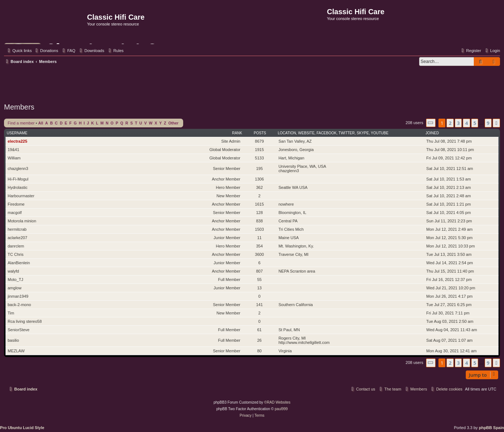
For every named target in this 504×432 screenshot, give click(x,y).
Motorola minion (22, 221)
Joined (432, 133)
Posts (260, 133)
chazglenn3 (18, 169)
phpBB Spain (491, 428)
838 (259, 221)
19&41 (13, 150)
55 (259, 280)
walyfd (13, 271)
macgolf (15, 213)
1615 (259, 204)
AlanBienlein (19, 263)
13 (259, 288)
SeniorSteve (19, 330)
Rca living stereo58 (25, 321)
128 (259, 213)
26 (259, 340)
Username (17, 133)
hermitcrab (17, 229)
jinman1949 (18, 296)
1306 (259, 179)
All (41, 123)
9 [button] (488, 123)
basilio (13, 340)
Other (173, 123)
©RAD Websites (277, 402)
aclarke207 (17, 238)
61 (259, 330)
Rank (237, 133)
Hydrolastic (17, 187)
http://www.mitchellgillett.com (304, 342)
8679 (259, 141)
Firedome (16, 204)
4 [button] (466, 123)
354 (259, 246)
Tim (11, 313)
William (14, 158)
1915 (259, 150)
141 (259, 305)
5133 (259, 158)
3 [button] (458, 123)
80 (259, 351)
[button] (431, 123)
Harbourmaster (21, 196)
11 (259, 238)
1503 (259, 229)
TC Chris (15, 254)
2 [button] (450, 123)
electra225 (17, 141)
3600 (259, 254)
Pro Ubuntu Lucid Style (22, 428)
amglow (15, 288)
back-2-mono (19, 305)
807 (259, 271)
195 (259, 169)
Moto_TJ (15, 280)
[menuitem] (46, 51)
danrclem (16, 246)
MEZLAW (16, 351)
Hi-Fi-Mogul (18, 179)
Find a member (21, 123)
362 (259, 187)
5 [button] (475, 123)
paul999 (281, 409)
